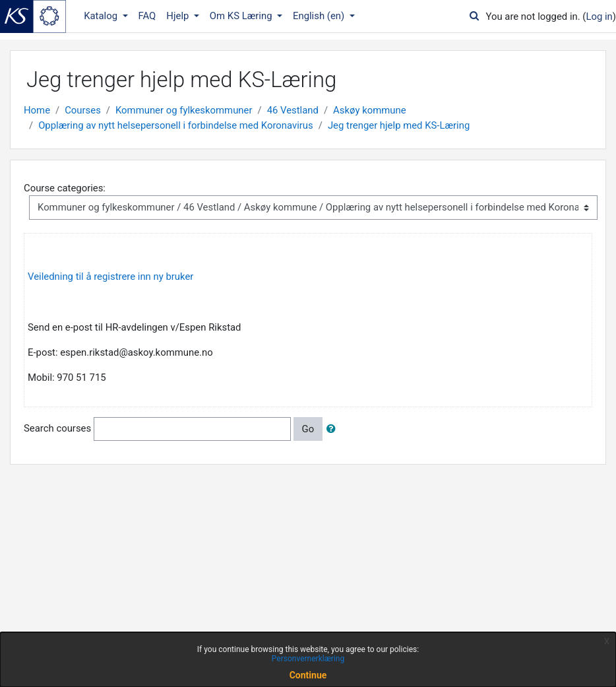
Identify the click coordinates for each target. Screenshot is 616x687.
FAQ (147, 16)
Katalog (102, 16)
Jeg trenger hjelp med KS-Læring (399, 125)
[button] (334, 429)
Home (37, 110)
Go (308, 429)
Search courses (57, 428)
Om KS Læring (242, 16)
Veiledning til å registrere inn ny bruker (110, 277)
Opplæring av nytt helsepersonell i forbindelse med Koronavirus (176, 125)
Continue (308, 675)
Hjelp (179, 16)
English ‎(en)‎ (320, 16)
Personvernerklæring (308, 659)
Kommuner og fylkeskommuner (184, 110)
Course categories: (65, 188)
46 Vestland (293, 110)
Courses (83, 110)
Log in (599, 16)
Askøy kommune (370, 110)
